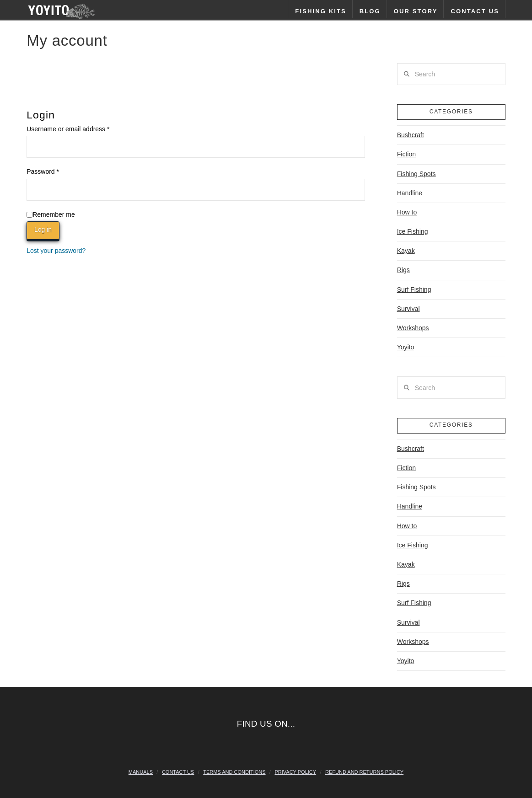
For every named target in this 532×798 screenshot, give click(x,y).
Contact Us (178, 772)
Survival (408, 309)
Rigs (403, 270)
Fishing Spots (416, 174)
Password (56, 171)
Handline (410, 193)
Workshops (413, 328)
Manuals (141, 772)
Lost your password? (56, 251)
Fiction (406, 154)
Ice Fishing (413, 231)
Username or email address (81, 128)
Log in (43, 230)
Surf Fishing (414, 289)
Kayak (406, 251)
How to (407, 212)
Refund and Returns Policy (364, 772)
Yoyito (406, 347)
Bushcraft (411, 135)
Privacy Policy (295, 772)
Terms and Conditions (234, 772)
